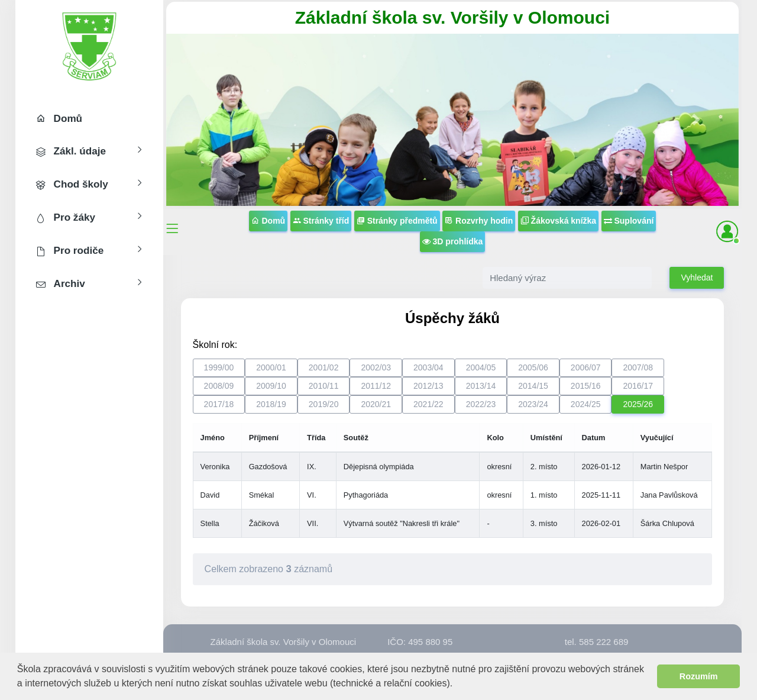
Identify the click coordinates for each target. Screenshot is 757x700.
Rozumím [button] (699, 676)
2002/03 (376, 367)
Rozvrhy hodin (479, 221)
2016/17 (638, 386)
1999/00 (219, 367)
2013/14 (481, 386)
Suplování (629, 221)
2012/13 (428, 386)
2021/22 (428, 404)
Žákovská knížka (558, 221)
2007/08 (638, 367)
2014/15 (533, 386)
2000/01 (271, 367)
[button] (457, 684)
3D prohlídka (453, 241)
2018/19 (271, 404)
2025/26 (638, 404)
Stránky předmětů (397, 221)
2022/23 (481, 404)
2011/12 (376, 386)
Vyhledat (697, 278)
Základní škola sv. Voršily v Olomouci (452, 17)
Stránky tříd (321, 221)
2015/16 (586, 386)
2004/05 (481, 367)
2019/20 (324, 404)
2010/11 (324, 386)
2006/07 (586, 367)
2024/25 (586, 404)
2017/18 (219, 404)
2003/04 (428, 367)
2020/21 (376, 404)
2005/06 (533, 367)
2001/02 (324, 367)
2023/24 (533, 404)
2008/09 (219, 386)
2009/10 (271, 386)
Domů (268, 221)
